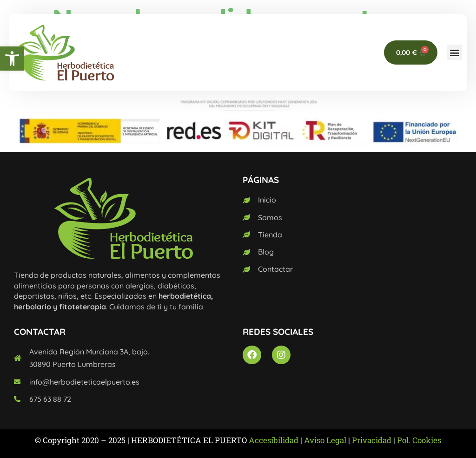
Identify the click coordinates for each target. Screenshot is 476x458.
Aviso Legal (325, 440)
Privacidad (372, 440)
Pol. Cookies (419, 440)
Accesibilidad (274, 440)
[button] (12, 59)
